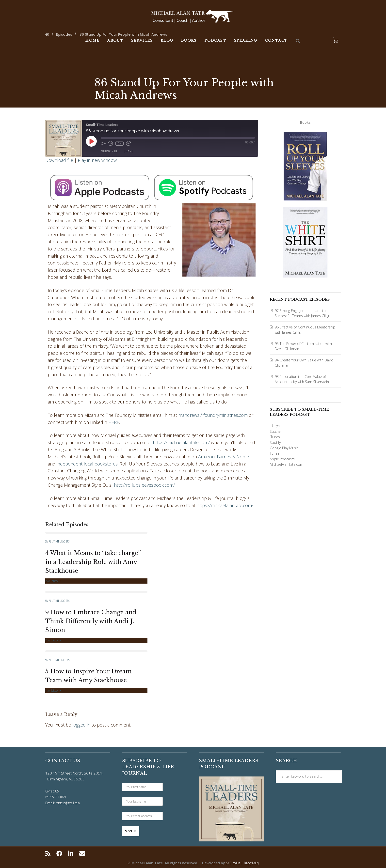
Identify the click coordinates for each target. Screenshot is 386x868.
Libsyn (275, 426)
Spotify (275, 442)
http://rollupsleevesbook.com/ (144, 485)
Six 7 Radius (233, 863)
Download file (59, 160)
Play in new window (97, 160)
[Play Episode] (91, 141)
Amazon (206, 457)
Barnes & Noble (233, 457)
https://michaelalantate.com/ (181, 442)
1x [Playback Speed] (120, 143)
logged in (81, 725)
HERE (114, 422)
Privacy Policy (251, 863)
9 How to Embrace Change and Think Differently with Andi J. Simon (91, 621)
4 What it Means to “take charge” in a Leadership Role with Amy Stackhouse (93, 562)
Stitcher (276, 431)
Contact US (52, 791)
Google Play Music (284, 448)
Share (128, 151)
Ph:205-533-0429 (56, 797)
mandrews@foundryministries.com (213, 415)
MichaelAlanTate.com (287, 464)
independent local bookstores (87, 464)
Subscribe (109, 151)
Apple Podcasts (282, 459)
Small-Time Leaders (57, 541)
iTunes (275, 437)
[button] (298, 41)
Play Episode (53, 581)
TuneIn (275, 453)
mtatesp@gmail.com (68, 803)
